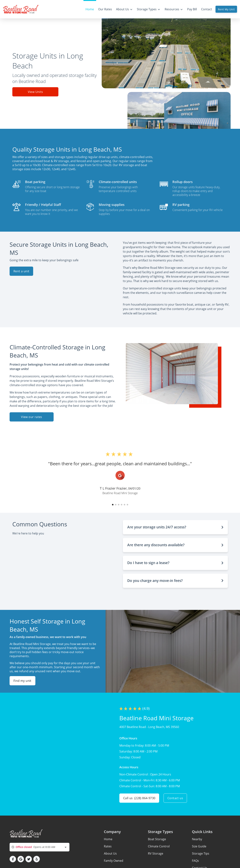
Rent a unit (21, 271)
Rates (108, 846)
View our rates (32, 417)
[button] (113, 505)
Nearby (197, 839)
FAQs (195, 861)
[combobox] (40, 847)
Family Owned (114, 861)
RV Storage (156, 853)
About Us (110, 853)
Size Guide (199, 846)
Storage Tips (201, 853)
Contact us (175, 798)
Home (108, 839)
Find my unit (22, 681)
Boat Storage (157, 839)
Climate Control (159, 846)
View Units (35, 92)
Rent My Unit (226, 9)
